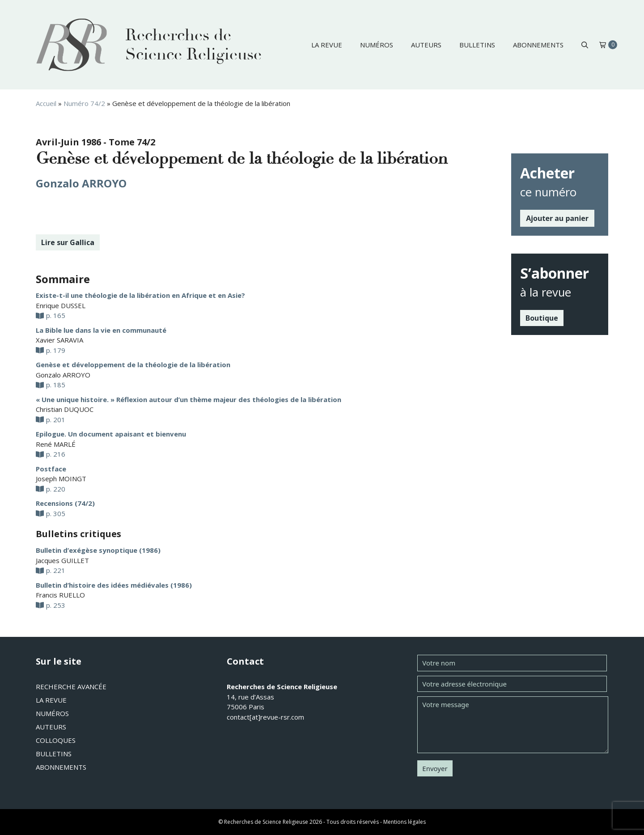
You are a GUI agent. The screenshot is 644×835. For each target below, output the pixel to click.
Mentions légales (405, 822)
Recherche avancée (71, 687)
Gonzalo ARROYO (81, 183)
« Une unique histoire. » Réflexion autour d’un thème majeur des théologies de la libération (189, 399)
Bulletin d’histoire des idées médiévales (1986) (114, 585)
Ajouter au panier (557, 218)
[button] (585, 45)
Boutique (542, 318)
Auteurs (426, 45)
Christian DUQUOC (65, 409)
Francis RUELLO (60, 595)
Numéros (377, 45)
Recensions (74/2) (65, 503)
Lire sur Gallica (68, 242)
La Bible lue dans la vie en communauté (101, 330)
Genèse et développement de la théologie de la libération (133, 365)
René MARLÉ (56, 444)
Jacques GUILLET (62, 560)
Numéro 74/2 (84, 103)
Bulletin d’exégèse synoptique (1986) (98, 550)
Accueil (46, 103)
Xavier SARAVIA (59, 340)
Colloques (56, 740)
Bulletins (477, 45)
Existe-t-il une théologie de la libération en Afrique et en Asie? (140, 295)
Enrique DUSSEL (61, 305)
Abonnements (538, 45)
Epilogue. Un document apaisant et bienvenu (111, 434)
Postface (51, 469)
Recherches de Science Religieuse (193, 45)
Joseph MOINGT (61, 479)
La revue (327, 45)
